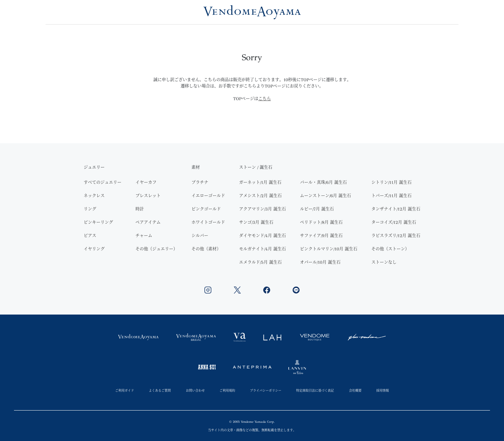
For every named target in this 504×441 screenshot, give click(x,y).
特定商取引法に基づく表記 (315, 390)
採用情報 (383, 390)
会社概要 (355, 390)
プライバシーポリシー (266, 390)
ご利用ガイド (125, 390)
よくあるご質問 (160, 390)
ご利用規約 (227, 390)
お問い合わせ (195, 390)
